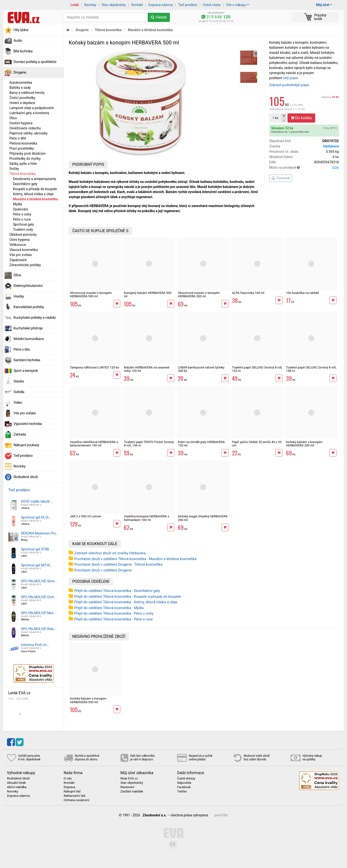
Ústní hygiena (20, 240)
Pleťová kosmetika (23, 143)
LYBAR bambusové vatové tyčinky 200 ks (201, 369)
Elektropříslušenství (28, 286)
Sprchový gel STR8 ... (37, 549)
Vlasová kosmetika (24, 250)
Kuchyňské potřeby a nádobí (34, 318)
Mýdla (18, 204)
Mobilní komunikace (29, 339)
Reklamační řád (74, 796)
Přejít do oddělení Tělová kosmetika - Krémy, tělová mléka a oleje (126, 602)
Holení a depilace (22, 103)
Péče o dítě (18, 138)
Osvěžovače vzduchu (25, 128)
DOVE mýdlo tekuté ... (37, 501)
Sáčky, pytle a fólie (23, 164)
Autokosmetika (21, 83)
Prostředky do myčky (25, 159)
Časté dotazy (186, 778)
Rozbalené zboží (26, 477)
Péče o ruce (22, 219)
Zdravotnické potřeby (25, 265)
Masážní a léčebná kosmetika (35, 199)
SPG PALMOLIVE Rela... (39, 629)
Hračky (19, 296)
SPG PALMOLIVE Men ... (39, 613)
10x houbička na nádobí (303, 293)
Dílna (17, 275)
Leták (75, 5)
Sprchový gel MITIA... (37, 565)
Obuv (13, 118)
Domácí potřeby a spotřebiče (35, 62)
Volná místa (212, 5)
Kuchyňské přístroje (28, 328)
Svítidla (19, 392)
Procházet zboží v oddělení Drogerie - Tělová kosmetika (118, 564)
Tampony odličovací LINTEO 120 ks (94, 367)
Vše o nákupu (236, 5)
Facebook (184, 787)
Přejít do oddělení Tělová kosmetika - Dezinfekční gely (117, 591)
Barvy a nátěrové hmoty (27, 93)
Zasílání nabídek (132, 792)
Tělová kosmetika (23, 174)
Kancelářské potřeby (29, 307)
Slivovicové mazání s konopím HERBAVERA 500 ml (91, 295)
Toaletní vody (23, 229)
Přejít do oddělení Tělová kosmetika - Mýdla (109, 608)
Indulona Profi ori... (35, 645)
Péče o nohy (22, 214)
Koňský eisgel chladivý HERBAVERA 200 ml (203, 518)
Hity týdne (21, 30)
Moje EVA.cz (129, 778)
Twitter (182, 792)
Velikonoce (18, 245)
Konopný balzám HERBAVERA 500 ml (148, 295)
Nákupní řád (72, 792)
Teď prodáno (188, 5)
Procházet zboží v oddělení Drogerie (103, 570)
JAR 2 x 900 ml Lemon (86, 516)
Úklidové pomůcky (23, 235)
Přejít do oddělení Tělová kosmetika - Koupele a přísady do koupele (128, 597)
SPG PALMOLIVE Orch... (39, 597)
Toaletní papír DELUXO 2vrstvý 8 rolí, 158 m (311, 369)
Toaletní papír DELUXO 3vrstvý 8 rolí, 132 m (257, 369)
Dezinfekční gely (25, 184)
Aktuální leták (16, 783)
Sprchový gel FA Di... (36, 517)
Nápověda (184, 783)
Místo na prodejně (304, 168)
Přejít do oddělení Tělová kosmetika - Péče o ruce (113, 619)
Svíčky (14, 169)
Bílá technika (23, 51)
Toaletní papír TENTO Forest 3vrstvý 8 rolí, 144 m (149, 444)
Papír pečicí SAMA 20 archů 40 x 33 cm (257, 444)
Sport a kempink (26, 371)
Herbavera (331, 146)
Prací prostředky (22, 148)
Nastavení (127, 787)
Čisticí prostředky (22, 98)
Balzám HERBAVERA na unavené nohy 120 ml (147, 369)
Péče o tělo (22, 349)
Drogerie (20, 72)
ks (275, 118)
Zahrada (20, 434)
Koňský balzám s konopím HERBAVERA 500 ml (88, 700)
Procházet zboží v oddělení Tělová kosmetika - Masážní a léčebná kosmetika (135, 559)
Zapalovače (18, 260)
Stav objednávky (114, 5)
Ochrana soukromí (76, 800)
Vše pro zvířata (20, 255)
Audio (18, 41)
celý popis (290, 78)
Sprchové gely (23, 224)
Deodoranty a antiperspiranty (35, 179)
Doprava (330, 97)
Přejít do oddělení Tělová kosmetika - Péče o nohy (114, 613)
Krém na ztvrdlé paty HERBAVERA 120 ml (201, 444)
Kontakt (137, 5)
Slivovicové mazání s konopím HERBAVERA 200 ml (199, 295)
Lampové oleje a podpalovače (32, 108)
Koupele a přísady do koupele (35, 189)
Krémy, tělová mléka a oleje (33, 194)
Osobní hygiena (21, 123)
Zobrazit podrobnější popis (289, 85)
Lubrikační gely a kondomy (29, 113)
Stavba (19, 381)
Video (18, 403)
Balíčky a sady (20, 88)
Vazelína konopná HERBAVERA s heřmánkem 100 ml (147, 518)
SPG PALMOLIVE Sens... (39, 581)
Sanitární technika (27, 360)
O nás (68, 778)
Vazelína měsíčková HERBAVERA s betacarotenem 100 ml (94, 444)
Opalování (20, 209)
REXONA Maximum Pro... (40, 533)
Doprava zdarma (161, 5)
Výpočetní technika (28, 424)
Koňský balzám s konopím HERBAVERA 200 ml (304, 444)
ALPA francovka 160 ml (248, 293)
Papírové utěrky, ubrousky (28, 133)
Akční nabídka (17, 787)
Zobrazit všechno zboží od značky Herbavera (110, 553)
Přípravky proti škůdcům (27, 153)
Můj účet (323, 5)
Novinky (90, 5)
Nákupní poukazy (26, 445)
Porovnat (281, 178)
